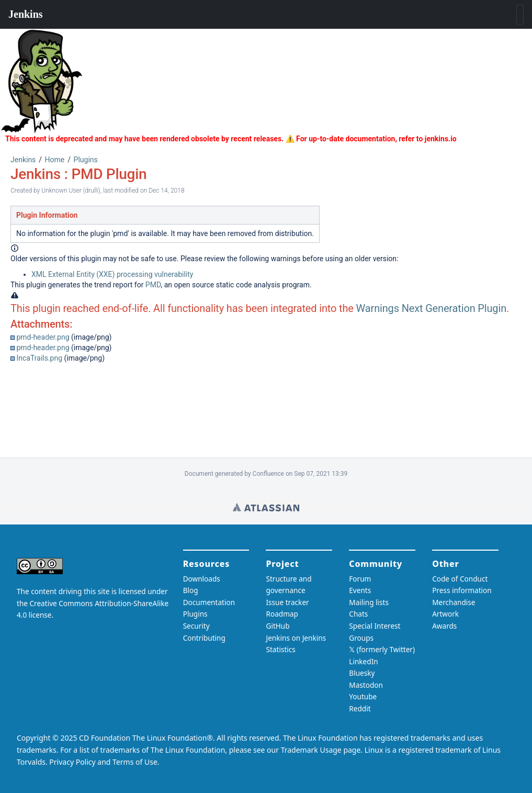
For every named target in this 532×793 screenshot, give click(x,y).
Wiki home (266, 507)
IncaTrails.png (39, 358)
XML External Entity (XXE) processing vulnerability (112, 274)
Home (55, 160)
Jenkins (23, 160)
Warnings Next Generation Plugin (432, 308)
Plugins (86, 160)
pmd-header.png (43, 337)
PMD (153, 285)
